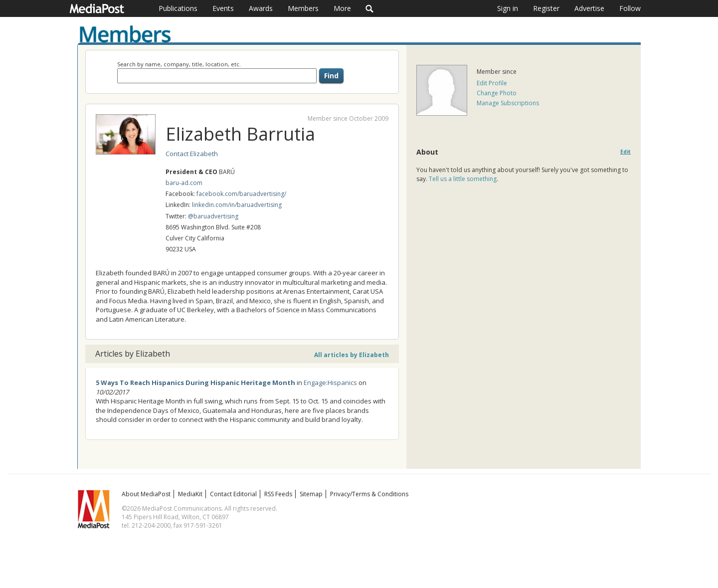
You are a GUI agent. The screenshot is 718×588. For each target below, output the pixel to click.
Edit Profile (492, 83)
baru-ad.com (184, 183)
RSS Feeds (278, 494)
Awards (261, 8)
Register (546, 8)
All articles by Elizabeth (352, 355)
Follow (630, 8)
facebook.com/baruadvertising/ (241, 194)
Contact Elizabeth (192, 154)
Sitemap (311, 494)
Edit (626, 152)
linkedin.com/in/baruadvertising (237, 205)
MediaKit (190, 494)
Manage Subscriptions (508, 103)
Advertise (589, 8)
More (342, 8)
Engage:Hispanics (330, 383)
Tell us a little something (463, 179)
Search (370, 8)
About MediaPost (146, 494)
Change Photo (497, 93)
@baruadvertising (213, 216)
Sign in (508, 8)
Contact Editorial (233, 494)
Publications (178, 8)
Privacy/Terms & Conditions (369, 494)
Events (223, 8)
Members (303, 8)
